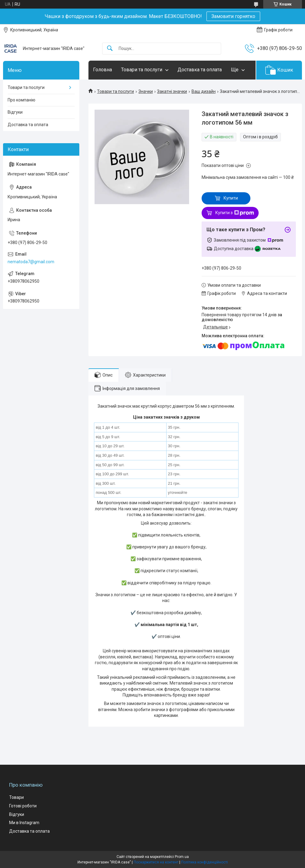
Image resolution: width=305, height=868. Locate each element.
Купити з (235, 213)
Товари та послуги (142, 70)
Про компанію (22, 100)
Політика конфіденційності (205, 862)
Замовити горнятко (233, 16)
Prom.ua (182, 857)
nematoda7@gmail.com (31, 262)
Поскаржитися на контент (156, 862)
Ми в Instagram (24, 823)
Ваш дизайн (204, 91)
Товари (16, 797)
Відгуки (15, 112)
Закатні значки (172, 91)
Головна (102, 70)
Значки (146, 91)
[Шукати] (110, 49)
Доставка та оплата (200, 70)
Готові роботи (23, 806)
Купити (231, 198)
